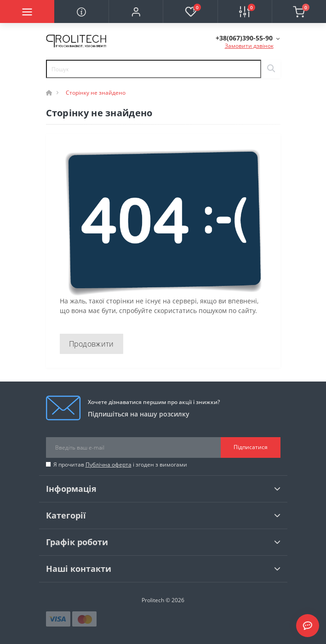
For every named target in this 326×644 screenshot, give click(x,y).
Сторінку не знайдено (96, 93)
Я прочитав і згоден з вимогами (120, 464)
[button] (136, 11)
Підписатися (251, 447)
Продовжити (92, 344)
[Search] (271, 69)
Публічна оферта (109, 464)
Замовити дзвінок (249, 46)
